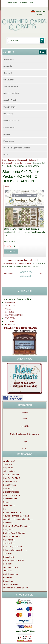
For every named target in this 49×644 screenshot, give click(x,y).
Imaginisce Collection (13, 536)
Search (32, 2)
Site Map (24, 449)
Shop (4, 160)
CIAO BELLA (10, 318)
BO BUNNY (9, 321)
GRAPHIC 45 (10, 306)
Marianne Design (11, 567)
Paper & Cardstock (11, 121)
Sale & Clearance (11, 86)
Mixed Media (9, 141)
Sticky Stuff (8, 529)
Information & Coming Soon (15, 588)
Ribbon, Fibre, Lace (12, 512)
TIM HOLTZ (10, 312)
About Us (25, 426)
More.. (6, 155)
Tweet (7, 187)
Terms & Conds (12, 2)
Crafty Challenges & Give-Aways (25, 434)
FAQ (25, 442)
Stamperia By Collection (27, 160)
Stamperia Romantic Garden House (17, 163)
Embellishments (10, 127)
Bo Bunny (8, 564)
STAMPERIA (10, 303)
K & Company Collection (14, 560)
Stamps (6, 134)
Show (42, 52)
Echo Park (8, 578)
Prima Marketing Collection (15, 550)
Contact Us (23, 2)
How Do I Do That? (11, 93)
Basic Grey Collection (13, 547)
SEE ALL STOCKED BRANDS (20, 328)
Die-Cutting (8, 114)
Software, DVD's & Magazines (17, 526)
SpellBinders (9, 543)
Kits (5, 509)
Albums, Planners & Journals (16, 516)
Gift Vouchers (9, 80)
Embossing (8, 523)
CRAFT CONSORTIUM (14, 315)
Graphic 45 (8, 73)
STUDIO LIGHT (11, 324)
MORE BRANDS (11, 584)
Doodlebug (8, 581)
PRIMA (8, 309)
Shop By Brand (10, 100)
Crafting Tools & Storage (14, 533)
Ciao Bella (8, 554)
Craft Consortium (11, 574)
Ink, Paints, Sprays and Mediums (17, 148)
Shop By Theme (10, 107)
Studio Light (8, 557)
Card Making (9, 540)
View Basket (41, 11)
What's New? (9, 59)
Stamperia (8, 66)
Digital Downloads (11, 492)
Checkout (41, 14)
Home (25, 418)
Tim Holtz (7, 571)
